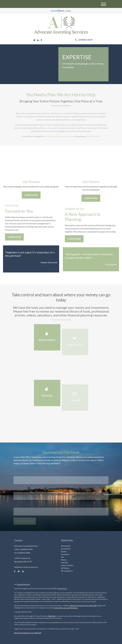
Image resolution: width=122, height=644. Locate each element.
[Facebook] (41, 40)
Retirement (66, 546)
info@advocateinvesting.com (59, 138)
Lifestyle (65, 563)
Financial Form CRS (23, 584)
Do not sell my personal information (66, 608)
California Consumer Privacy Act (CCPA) (83, 606)
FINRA (50, 616)
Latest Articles (67, 565)
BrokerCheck (62, 589)
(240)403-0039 (84, 40)
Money (64, 560)
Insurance (65, 554)
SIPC (54, 616)
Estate (64, 551)
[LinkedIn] (38, 40)
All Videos (65, 568)
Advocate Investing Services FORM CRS (28, 633)
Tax (62, 557)
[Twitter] (34, 40)
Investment (66, 549)
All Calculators (67, 571)
